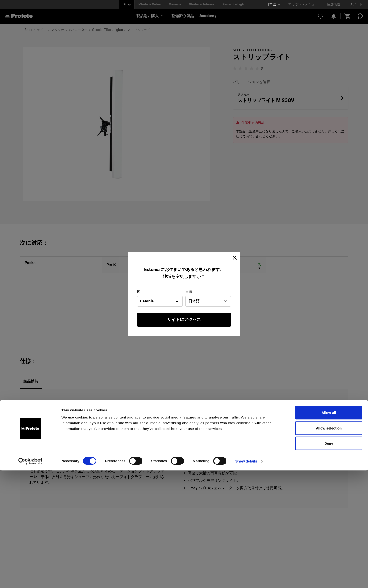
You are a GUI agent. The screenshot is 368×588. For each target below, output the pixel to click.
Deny (329, 561)
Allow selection (329, 546)
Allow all (329, 530)
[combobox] (160, 301)
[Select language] (273, 4)
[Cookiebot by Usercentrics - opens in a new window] (30, 579)
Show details (246, 579)
